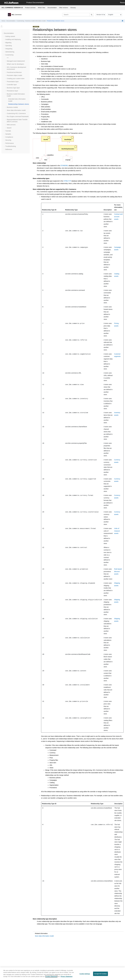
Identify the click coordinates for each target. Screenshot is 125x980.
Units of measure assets (117, 531)
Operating (9, 46)
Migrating (8, 43)
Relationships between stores (56, 21)
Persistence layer (12, 91)
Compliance (9, 137)
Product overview (30, 8)
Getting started (10, 36)
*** (8, 58)
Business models (12, 107)
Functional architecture (14, 72)
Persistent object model (14, 75)
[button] (3, 33)
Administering (10, 52)
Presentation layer (13, 82)
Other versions (64, 8)
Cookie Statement (51, 977)
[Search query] (78, 15)
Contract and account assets (118, 217)
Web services (11, 125)
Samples (8, 134)
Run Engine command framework (18, 116)
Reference (9, 149)
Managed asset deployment (16, 61)
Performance (10, 143)
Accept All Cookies (101, 974)
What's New (42, 8)
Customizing (20, 21)
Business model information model (36, 21)
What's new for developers (15, 64)
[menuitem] (30, 8)
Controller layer (12, 85)
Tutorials (8, 131)
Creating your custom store (16, 79)
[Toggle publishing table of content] (2, 26)
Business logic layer (13, 88)
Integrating (9, 49)
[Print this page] (123, 21)
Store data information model (16, 110)
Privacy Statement (67, 977)
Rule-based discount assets (118, 572)
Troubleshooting (11, 146)
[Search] (92, 15)
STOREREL (64, 166)
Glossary (73, 8)
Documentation (52, 8)
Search (9, 128)
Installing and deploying (13, 39)
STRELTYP (67, 181)
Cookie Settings (85, 974)
